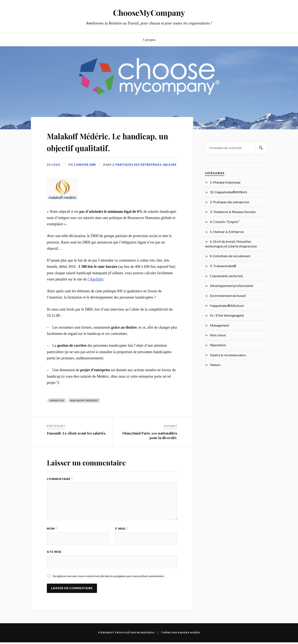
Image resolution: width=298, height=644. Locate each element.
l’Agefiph (95, 291)
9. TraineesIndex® (223, 266)
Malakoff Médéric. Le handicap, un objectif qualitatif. (92, 147)
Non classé (218, 335)
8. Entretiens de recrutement (230, 256)
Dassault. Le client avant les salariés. (76, 445)
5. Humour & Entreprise (227, 232)
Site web (54, 564)
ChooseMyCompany (149, 13)
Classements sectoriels (227, 276)
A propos (149, 40)
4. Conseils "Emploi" (225, 222)
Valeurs (170, 176)
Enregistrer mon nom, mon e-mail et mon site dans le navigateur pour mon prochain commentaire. (109, 588)
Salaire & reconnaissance (228, 355)
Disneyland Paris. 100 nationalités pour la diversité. (150, 447)
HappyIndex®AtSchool (227, 305)
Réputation (218, 345)
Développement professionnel (232, 286)
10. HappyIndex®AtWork (229, 192)
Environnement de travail (228, 296)
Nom (52, 540)
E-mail (122, 540)
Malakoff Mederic (84, 412)
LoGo (56, 176)
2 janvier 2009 (85, 176)
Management (219, 325)
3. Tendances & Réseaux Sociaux (233, 212)
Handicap (57, 412)
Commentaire (60, 491)
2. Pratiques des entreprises (137, 176)
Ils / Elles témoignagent (227, 315)
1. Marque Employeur (225, 182)
